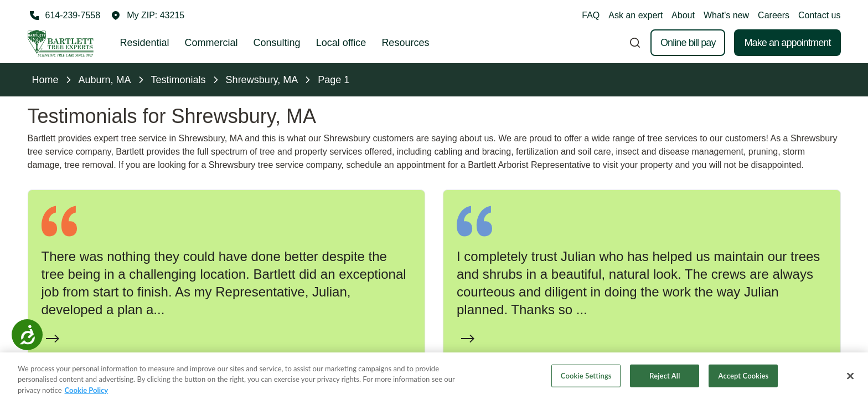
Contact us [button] (819, 15)
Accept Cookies (744, 384)
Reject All (665, 384)
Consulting (277, 43)
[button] (148, 16)
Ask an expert (635, 15)
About (683, 15)
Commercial (211, 43)
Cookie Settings (586, 384)
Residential (145, 43)
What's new (726, 15)
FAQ (591, 15)
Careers (774, 15)
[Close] (850, 385)
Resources (405, 43)
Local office (341, 43)
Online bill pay (688, 43)
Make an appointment (787, 43)
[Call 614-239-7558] (64, 16)
